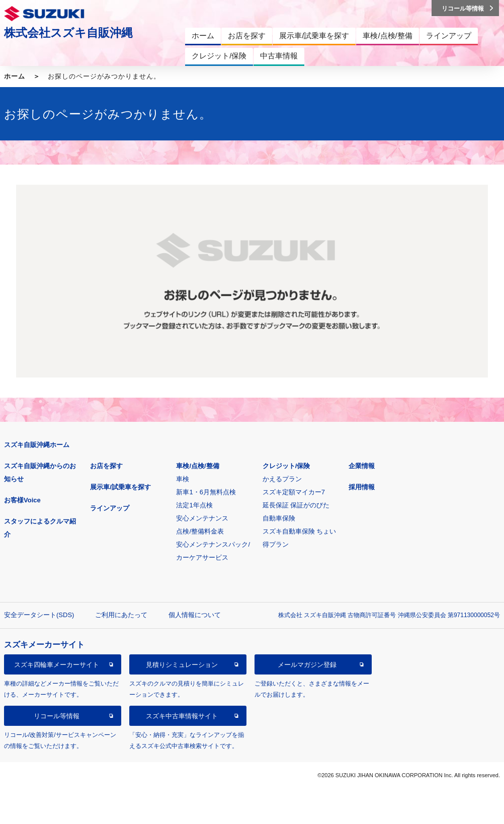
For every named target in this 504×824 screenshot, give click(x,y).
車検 (183, 479)
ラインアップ (110, 508)
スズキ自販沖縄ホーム (37, 445)
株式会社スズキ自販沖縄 (68, 33)
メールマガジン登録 (307, 665)
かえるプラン (282, 479)
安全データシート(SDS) (39, 615)
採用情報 (362, 487)
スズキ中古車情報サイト (182, 716)
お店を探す (106, 466)
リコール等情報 (57, 716)
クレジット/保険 (286, 466)
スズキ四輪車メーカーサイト (57, 665)
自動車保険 (279, 518)
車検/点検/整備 (197, 466)
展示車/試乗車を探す (120, 487)
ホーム (15, 76)
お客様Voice (22, 500)
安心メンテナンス (202, 518)
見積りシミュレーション (182, 665)
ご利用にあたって (121, 615)
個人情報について (195, 615)
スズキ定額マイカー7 (294, 492)
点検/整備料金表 (200, 531)
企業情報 (362, 466)
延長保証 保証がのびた (296, 505)
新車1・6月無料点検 (206, 492)
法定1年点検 (194, 505)
